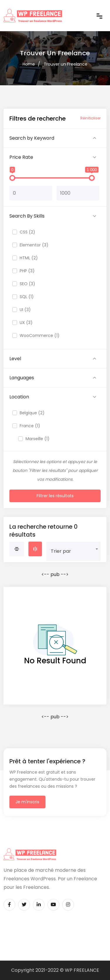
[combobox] (73, 549)
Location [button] (19, 397)
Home (29, 64)
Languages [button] (22, 378)
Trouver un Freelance (66, 64)
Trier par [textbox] (61, 551)
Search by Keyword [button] (32, 138)
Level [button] (15, 359)
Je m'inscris (27, 802)
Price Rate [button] (21, 157)
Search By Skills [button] (27, 216)
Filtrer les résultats (55, 496)
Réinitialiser (90, 118)
